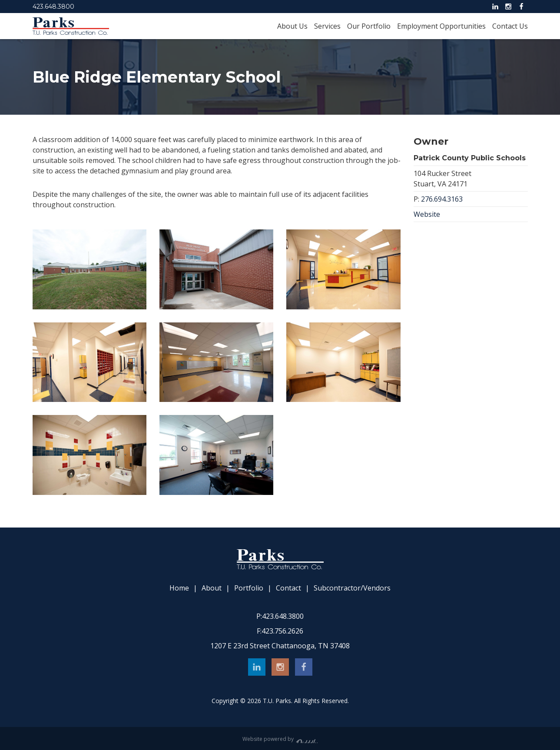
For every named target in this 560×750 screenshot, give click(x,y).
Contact (288, 588)
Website (427, 214)
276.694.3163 (442, 199)
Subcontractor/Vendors (352, 588)
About (212, 588)
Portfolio (249, 588)
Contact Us (510, 26)
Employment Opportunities (441, 26)
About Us (292, 26)
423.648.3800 (53, 7)
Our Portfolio (369, 26)
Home (179, 588)
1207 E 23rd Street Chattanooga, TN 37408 (280, 646)
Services (327, 26)
